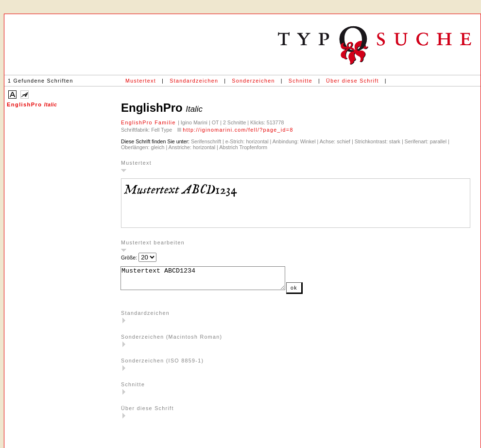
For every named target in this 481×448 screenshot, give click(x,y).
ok (313, 292)
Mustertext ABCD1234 (213, 280)
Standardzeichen (194, 81)
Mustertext (141, 81)
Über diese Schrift (352, 81)
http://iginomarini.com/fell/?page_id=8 (238, 130)
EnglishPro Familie (149, 122)
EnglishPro (32, 104)
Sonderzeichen (253, 81)
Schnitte (301, 81)
